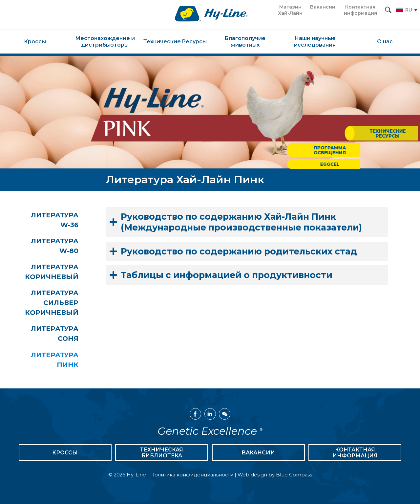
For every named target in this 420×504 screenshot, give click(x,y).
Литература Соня (62, 335)
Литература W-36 (56, 220)
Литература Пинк (62, 361)
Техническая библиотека (162, 454)
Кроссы (65, 454)
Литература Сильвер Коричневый (59, 304)
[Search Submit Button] (388, 10)
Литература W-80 (56, 246)
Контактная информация (355, 454)
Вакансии (258, 454)
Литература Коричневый (59, 273)
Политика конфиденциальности (192, 476)
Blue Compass (294, 476)
